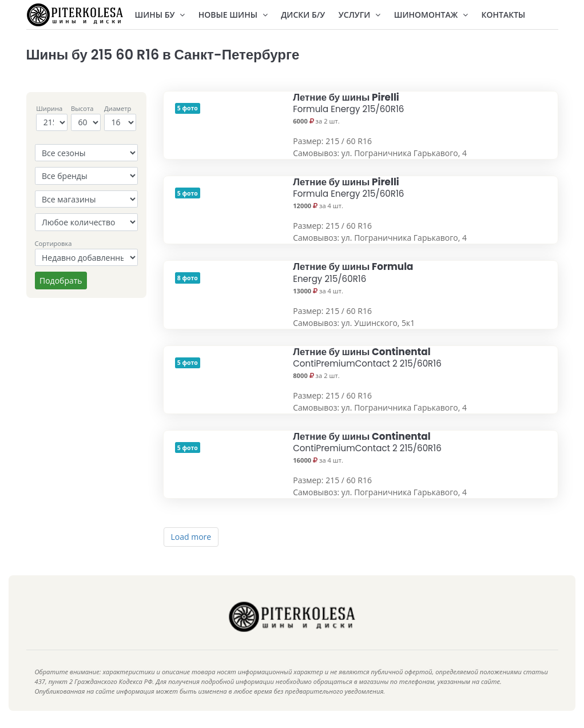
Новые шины (233, 15)
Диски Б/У (303, 15)
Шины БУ (160, 15)
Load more (191, 537)
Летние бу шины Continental (367, 357)
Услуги (359, 15)
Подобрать (61, 281)
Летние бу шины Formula (353, 272)
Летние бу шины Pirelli (348, 103)
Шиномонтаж (431, 15)
